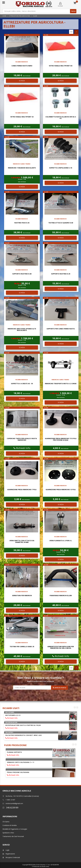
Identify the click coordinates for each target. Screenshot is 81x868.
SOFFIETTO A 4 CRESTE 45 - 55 (22, 384)
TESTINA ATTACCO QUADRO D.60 (61, 223)
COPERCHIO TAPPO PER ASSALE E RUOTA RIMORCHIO (22, 439)
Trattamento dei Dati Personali (13, 836)
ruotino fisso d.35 (22, 223)
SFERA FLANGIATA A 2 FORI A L (61, 541)
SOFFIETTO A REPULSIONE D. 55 (61, 168)
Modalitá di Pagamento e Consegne (15, 829)
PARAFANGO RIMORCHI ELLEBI (61, 595)
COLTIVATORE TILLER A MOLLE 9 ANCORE (21, 725)
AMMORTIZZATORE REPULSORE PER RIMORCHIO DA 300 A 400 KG (61, 647)
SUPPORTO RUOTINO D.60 (22, 274)
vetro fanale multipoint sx (22, 117)
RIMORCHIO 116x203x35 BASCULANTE (22, 168)
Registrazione (9, 854)
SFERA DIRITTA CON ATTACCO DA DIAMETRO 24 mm (22, 541)
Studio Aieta (45, 866)
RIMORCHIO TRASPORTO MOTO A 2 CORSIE (61, 384)
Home (4, 16)
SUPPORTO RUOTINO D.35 (61, 274)
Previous (75, 707)
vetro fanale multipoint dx (61, 66)
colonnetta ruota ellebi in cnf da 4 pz (61, 118)
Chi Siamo (6, 822)
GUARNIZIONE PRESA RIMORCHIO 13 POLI (61, 490)
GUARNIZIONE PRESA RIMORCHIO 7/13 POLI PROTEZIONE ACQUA (61, 439)
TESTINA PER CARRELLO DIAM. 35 (22, 647)
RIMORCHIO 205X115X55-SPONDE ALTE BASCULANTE (22, 329)
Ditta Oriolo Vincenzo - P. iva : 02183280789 (46, 865)
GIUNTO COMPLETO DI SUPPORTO (20, 764)
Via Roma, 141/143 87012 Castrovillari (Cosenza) (21, 796)
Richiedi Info (22, 448)
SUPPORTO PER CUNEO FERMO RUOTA (61, 329)
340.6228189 (10, 808)
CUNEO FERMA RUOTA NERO (22, 66)
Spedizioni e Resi (8, 833)
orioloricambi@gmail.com (13, 803)
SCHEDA (22, 81)
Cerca (73, 11)
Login (6, 850)
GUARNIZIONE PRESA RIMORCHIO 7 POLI (22, 490)
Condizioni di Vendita (10, 825)
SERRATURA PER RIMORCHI (22, 595)
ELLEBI (35, 16)
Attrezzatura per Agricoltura (20, 16)
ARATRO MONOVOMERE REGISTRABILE (20, 715)
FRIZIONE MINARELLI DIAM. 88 (18, 774)
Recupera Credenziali (11, 857)
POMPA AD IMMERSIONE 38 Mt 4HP (18, 735)
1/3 (71, 32)
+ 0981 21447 (9, 800)
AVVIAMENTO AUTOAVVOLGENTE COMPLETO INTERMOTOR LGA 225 (29, 753)
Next (77, 707)
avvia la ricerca (59, 688)
